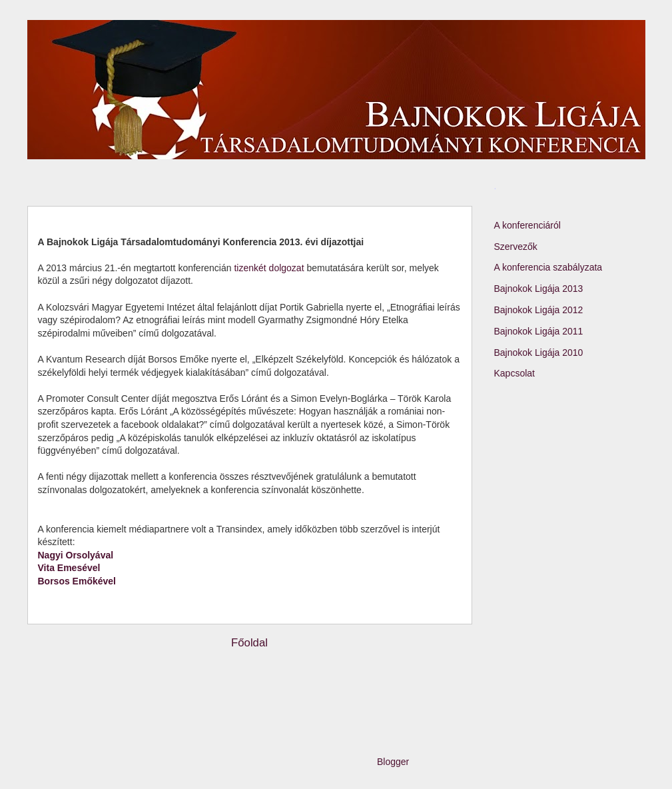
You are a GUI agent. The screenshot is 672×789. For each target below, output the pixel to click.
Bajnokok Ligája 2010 (539, 353)
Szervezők (516, 247)
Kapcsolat (514, 373)
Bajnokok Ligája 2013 (539, 289)
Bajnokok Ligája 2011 (539, 331)
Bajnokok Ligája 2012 (539, 310)
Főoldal (249, 643)
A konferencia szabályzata (548, 267)
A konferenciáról (527, 225)
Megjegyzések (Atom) (277, 678)
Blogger (393, 762)
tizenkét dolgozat (268, 268)
